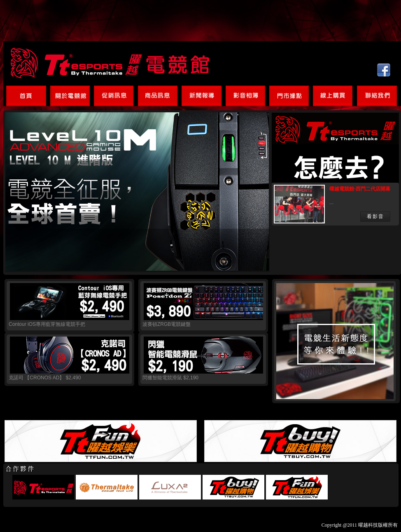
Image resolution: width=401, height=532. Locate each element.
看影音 (375, 216)
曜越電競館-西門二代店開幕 (360, 189)
